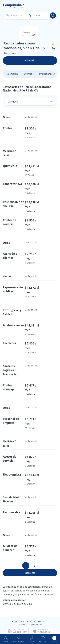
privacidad (36, 625)
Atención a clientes (10, 256)
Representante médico (13, 289)
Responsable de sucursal (14, 204)
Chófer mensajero (10, 387)
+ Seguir (30, 60)
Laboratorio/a (12, 184)
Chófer (8, 128)
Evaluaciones (47, 74)
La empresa (12, 74)
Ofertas (29, 74)
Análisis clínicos (14, 325)
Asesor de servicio (10, 459)
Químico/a (10, 166)
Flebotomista (12, 474)
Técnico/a (9, 343)
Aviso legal (24, 625)
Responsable (12, 512)
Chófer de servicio (10, 222)
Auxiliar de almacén (10, 548)
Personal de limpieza (11, 421)
